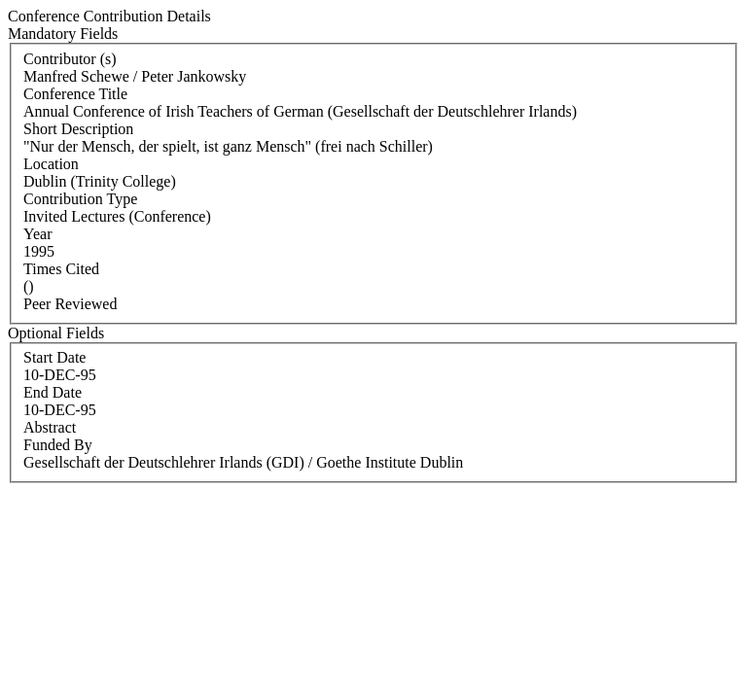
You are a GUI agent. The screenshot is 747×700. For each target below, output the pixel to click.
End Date (53, 392)
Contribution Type (80, 199)
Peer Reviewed (70, 304)
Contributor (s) (70, 59)
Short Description (78, 129)
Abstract (50, 427)
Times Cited (61, 269)
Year (37, 234)
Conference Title (75, 94)
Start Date (54, 357)
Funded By (58, 445)
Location (51, 164)
